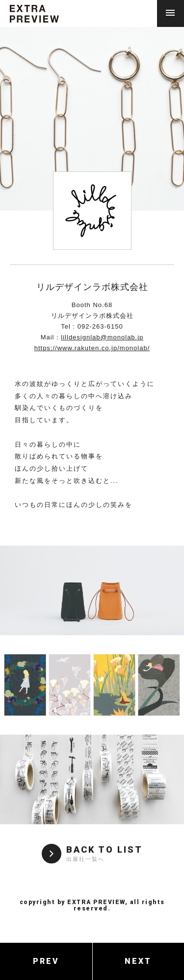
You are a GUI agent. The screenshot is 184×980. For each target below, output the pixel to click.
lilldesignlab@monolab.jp (102, 337)
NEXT (138, 961)
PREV (46, 961)
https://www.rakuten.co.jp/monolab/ (92, 348)
